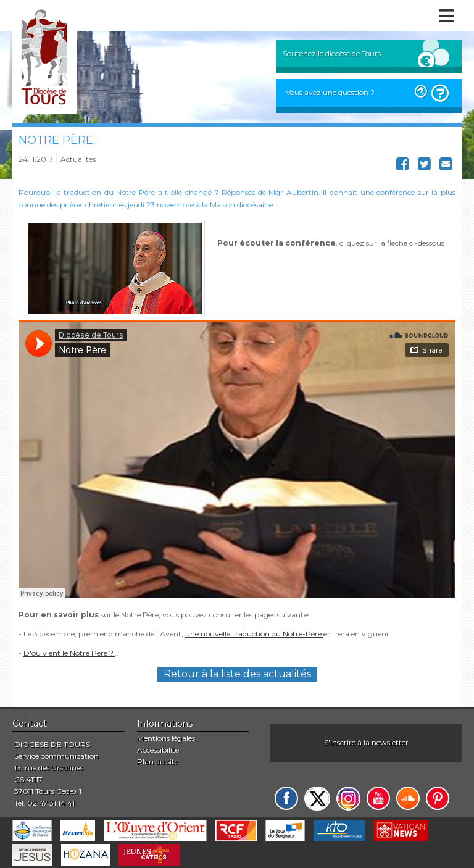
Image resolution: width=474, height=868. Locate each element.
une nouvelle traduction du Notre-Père (254, 634)
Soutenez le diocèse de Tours (332, 53)
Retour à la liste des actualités (237, 674)
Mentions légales (166, 738)
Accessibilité (158, 750)
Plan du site (158, 762)
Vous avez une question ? (330, 92)
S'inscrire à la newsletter (366, 742)
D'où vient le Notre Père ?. (69, 653)
